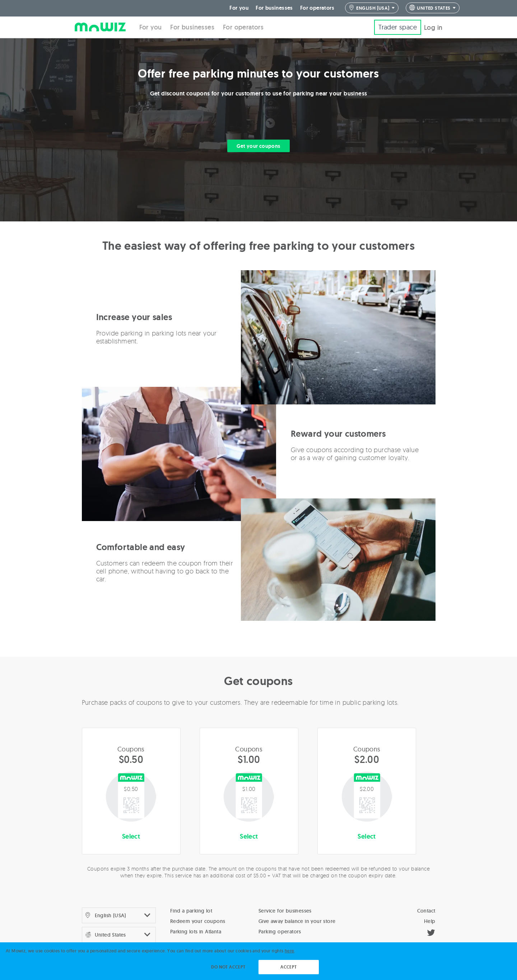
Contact (426, 910)
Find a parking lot (191, 910)
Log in (433, 26)
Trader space (398, 26)
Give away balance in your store (297, 920)
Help (430, 920)
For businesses (274, 7)
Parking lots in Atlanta (196, 930)
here (290, 951)
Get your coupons (258, 145)
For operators (317, 7)
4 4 (433, 7)
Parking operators (280, 930)
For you (239, 7)
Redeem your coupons (198, 920)
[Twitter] (431, 933)
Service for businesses (285, 910)
